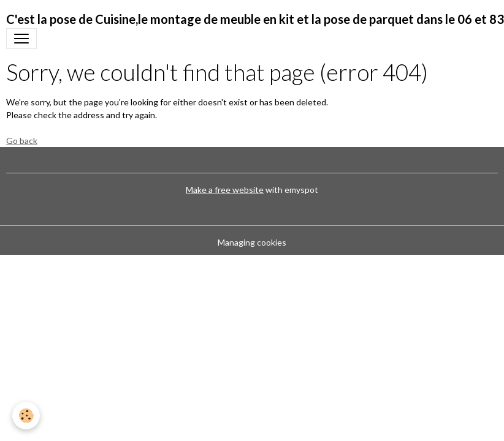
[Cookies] (26, 416)
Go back (22, 141)
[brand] (255, 19)
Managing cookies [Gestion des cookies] (252, 242)
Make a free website (225, 190)
